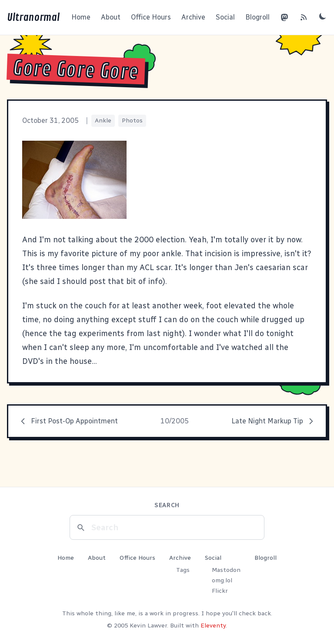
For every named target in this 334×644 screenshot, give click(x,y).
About (111, 17)
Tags (183, 570)
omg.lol (222, 580)
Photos (132, 121)
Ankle (103, 121)
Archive (193, 17)
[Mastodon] (284, 17)
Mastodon (226, 570)
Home (81, 17)
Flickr (220, 591)
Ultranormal (33, 17)
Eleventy (213, 626)
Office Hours (151, 17)
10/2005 (175, 421)
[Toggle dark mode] (323, 16)
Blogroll (257, 17)
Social (225, 17)
